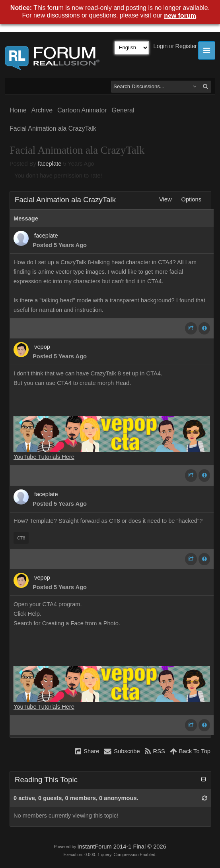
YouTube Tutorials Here (44, 457)
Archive (42, 110)
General (123, 110)
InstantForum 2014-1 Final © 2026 (122, 847)
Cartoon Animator (82, 110)
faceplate (50, 164)
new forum (180, 16)
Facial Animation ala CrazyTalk (53, 129)
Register (186, 46)
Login (161, 46)
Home (18, 110)
